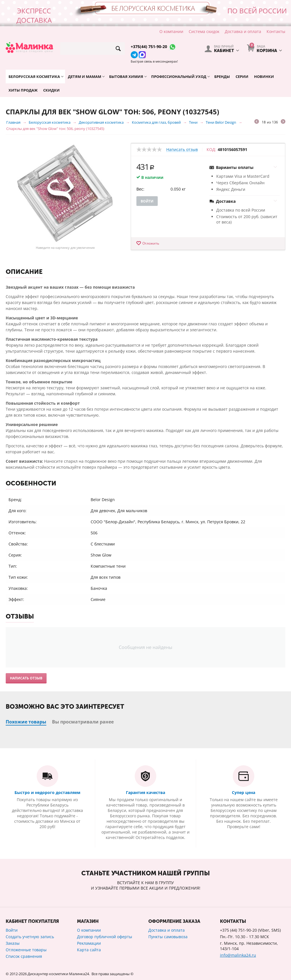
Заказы (13, 943)
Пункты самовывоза (168, 937)
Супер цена (244, 792)
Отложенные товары (26, 950)
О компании (171, 31)
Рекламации (89, 943)
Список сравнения (24, 956)
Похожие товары (26, 722)
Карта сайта (89, 950)
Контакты (276, 31)
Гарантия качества (145, 792)
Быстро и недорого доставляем (47, 792)
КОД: (211, 150)
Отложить (151, 243)
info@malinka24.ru (238, 955)
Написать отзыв (182, 150)
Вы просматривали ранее (83, 722)
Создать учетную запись (30, 937)
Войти (147, 201)
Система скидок (204, 31)
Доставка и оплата (243, 31)
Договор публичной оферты (105, 937)
